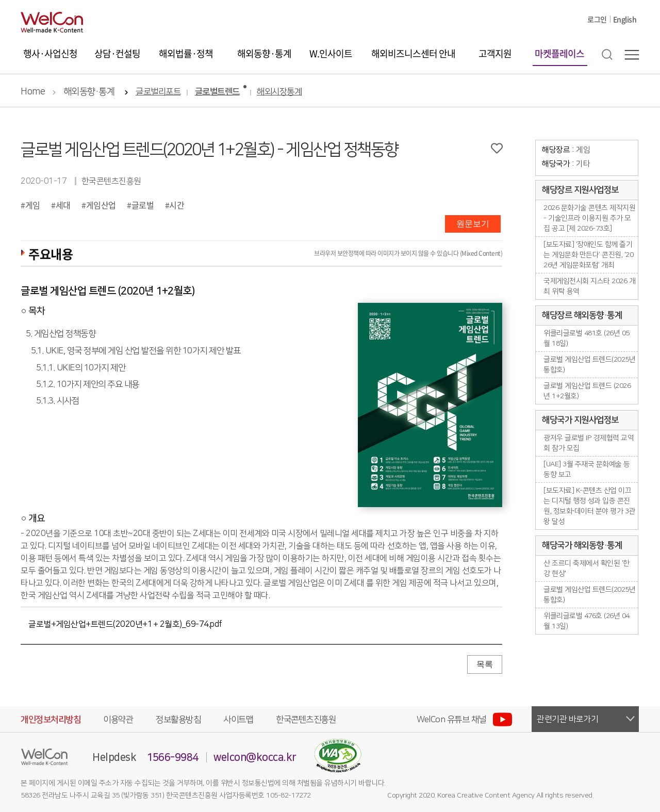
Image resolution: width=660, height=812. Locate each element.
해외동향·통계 (264, 53)
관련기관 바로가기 (568, 719)
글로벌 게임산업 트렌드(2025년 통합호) (589, 365)
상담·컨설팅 (117, 53)
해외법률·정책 (186, 53)
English (625, 19)
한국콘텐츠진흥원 (306, 720)
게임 (33, 205)
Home (33, 92)
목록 (485, 664)
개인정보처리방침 (51, 720)
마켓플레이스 (559, 53)
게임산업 (101, 205)
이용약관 (118, 720)
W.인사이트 (331, 53)
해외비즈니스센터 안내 (413, 53)
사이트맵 (238, 720)
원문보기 (473, 224)
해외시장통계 (279, 92)
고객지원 (495, 53)
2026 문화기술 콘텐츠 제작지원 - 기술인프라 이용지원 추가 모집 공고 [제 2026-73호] (589, 218)
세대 (63, 205)
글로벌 (143, 205)
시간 (177, 205)
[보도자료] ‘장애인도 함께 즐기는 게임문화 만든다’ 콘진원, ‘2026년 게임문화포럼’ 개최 (588, 255)
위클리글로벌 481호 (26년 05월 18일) (587, 338)
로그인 (597, 19)
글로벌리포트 (158, 92)
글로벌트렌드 (217, 92)
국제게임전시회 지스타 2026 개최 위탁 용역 (589, 286)
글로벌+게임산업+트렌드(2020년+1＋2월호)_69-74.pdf (125, 624)
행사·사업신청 (50, 53)
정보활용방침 (178, 720)
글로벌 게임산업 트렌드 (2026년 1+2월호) (587, 391)
